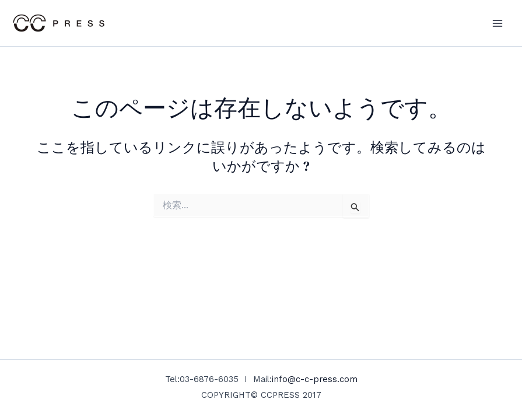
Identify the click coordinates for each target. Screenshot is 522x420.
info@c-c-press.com (315, 379)
